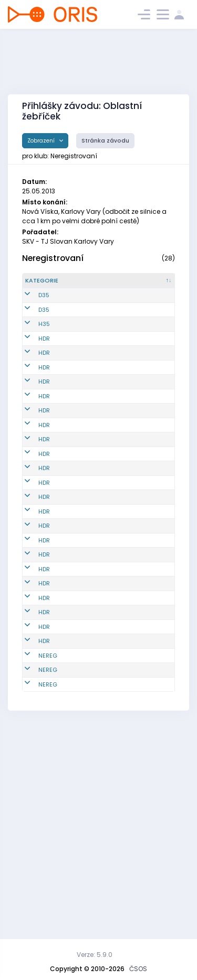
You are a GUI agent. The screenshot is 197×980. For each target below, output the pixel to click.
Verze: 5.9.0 (95, 955)
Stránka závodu (105, 141)
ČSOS (138, 969)
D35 (44, 308)
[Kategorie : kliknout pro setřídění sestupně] (49, 285)
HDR (44, 369)
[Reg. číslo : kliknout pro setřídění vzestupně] (95, 285)
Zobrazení (42, 141)
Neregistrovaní (53, 258)
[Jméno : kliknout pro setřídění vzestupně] (145, 285)
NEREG (48, 842)
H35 (44, 350)
